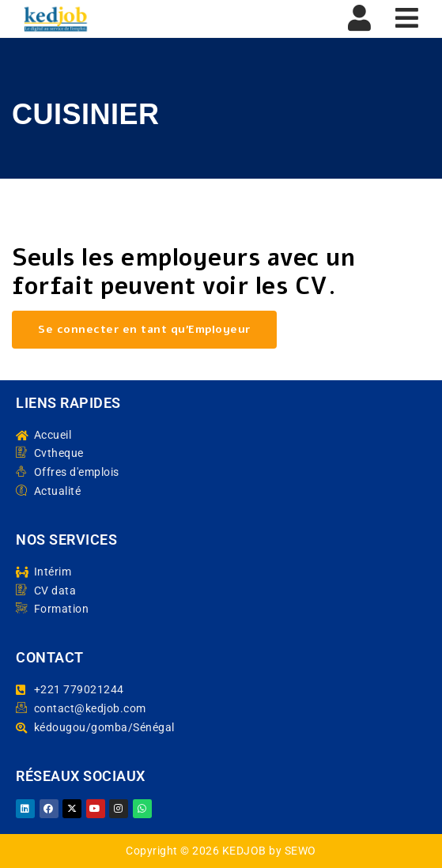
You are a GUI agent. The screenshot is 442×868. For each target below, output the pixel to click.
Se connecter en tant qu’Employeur (144, 329)
